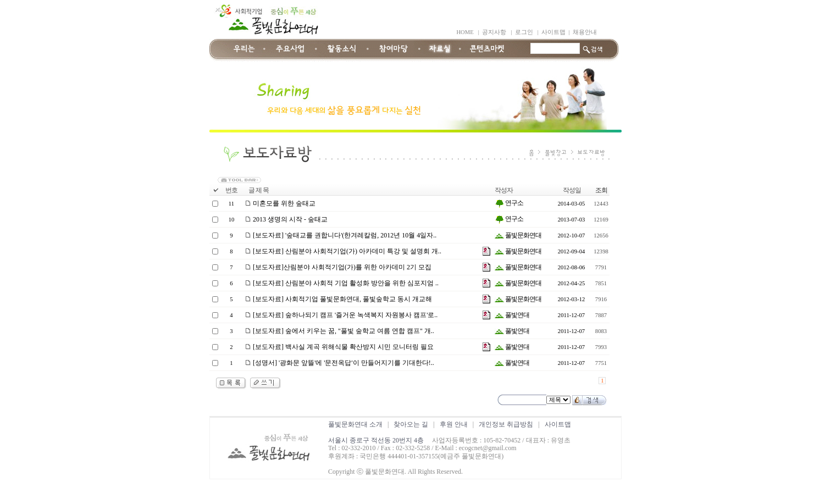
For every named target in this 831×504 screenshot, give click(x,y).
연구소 (509, 203)
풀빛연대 (512, 315)
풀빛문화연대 (518, 235)
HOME (465, 32)
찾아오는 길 (411, 424)
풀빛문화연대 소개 (355, 424)
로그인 (524, 32)
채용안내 (585, 32)
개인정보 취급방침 (506, 424)
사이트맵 (553, 32)
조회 (601, 190)
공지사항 (494, 32)
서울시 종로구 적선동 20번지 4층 (376, 440)
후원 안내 (454, 424)
